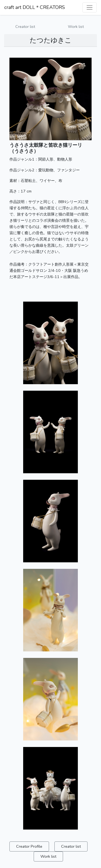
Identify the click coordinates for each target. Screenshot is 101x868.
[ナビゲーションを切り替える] (90, 7)
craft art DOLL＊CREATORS (35, 7)
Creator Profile (29, 846)
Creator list (25, 27)
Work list (76, 27)
